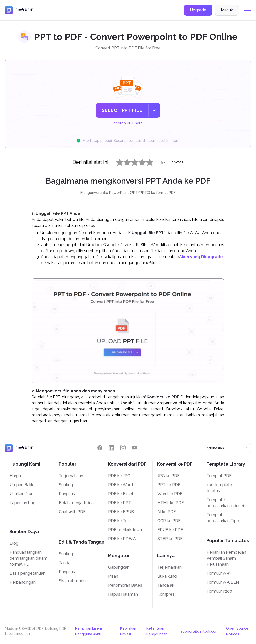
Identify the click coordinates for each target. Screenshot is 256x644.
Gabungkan (119, 567)
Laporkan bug (23, 503)
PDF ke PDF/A (122, 539)
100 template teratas (219, 488)
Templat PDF (219, 476)
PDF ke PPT (120, 503)
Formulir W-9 (219, 573)
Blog (14, 543)
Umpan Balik (21, 485)
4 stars (139, 161)
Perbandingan (23, 582)
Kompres (166, 594)
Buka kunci (167, 576)
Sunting (66, 485)
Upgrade (198, 11)
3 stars (132, 161)
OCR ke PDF (169, 521)
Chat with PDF (72, 512)
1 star (117, 161)
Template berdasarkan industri (225, 503)
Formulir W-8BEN (223, 582)
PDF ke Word (121, 485)
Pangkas (67, 494)
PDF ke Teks (120, 521)
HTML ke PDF (171, 503)
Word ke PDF (170, 494)
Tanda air (166, 585)
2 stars (124, 161)
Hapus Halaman (123, 594)
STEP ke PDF (170, 539)
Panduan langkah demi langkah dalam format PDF (29, 558)
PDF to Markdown (125, 530)
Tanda (65, 563)
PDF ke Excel (121, 494)
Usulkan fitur (21, 494)
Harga (15, 476)
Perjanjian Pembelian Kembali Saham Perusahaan (226, 558)
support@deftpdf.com (200, 631)
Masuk (227, 11)
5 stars (147, 161)
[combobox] (226, 448)
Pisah (113, 576)
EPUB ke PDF (170, 530)
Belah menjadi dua (76, 503)
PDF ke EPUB (121, 512)
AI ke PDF (167, 512)
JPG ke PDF (169, 476)
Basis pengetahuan (28, 573)
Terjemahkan (71, 476)
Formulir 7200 (219, 591)
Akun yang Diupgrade (201, 257)
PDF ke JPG (119, 476)
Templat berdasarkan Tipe (223, 518)
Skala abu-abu (72, 581)
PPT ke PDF (169, 485)
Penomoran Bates (125, 585)
